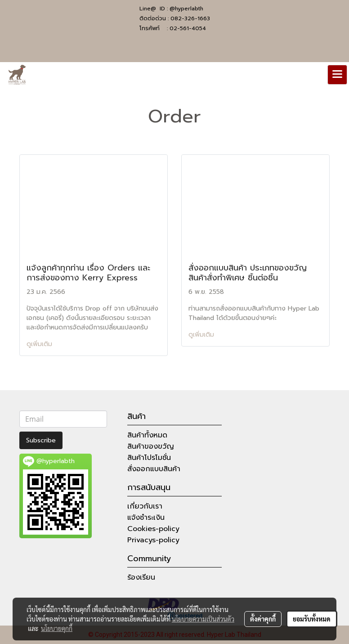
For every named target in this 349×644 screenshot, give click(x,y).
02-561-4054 (188, 28)
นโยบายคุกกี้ (57, 628)
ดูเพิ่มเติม (40, 344)
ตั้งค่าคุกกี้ (263, 619)
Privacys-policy (153, 540)
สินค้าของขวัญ (151, 446)
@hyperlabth (186, 9)
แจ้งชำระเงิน (146, 518)
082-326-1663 (190, 18)
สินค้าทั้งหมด (147, 435)
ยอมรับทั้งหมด (312, 619)
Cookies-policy (153, 529)
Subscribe (41, 440)
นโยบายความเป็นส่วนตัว (203, 619)
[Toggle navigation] (337, 75)
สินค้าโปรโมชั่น (149, 458)
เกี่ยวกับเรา (145, 506)
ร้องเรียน (141, 577)
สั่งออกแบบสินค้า (154, 469)
